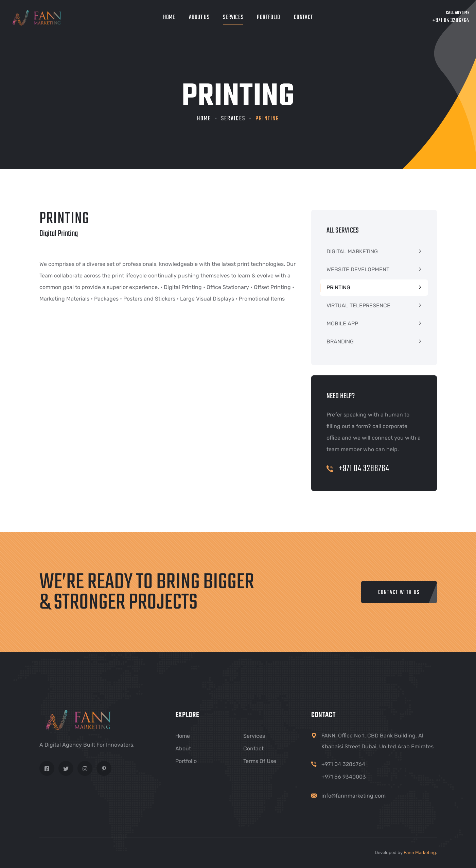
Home (169, 18)
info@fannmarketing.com (354, 796)
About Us (199, 18)
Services (233, 18)
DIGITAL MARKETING (352, 251)
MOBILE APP (342, 324)
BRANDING (340, 342)
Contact (303, 18)
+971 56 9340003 (344, 777)
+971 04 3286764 (358, 469)
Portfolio (268, 18)
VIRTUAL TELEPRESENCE (358, 305)
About (183, 748)
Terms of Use (260, 761)
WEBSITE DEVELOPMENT (358, 269)
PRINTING (338, 287)
